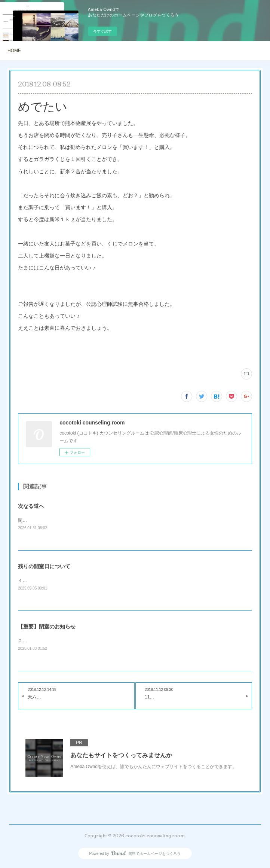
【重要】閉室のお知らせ (47, 628)
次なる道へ (31, 506)
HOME (14, 51)
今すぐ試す (102, 31)
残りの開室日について (44, 567)
